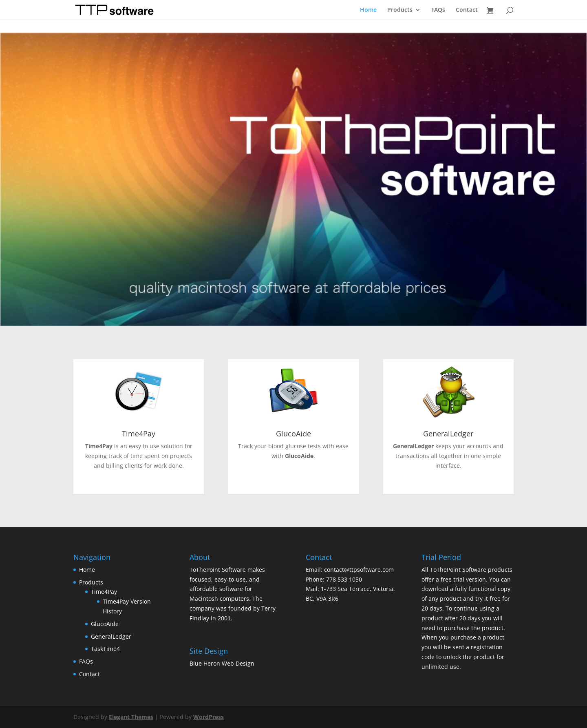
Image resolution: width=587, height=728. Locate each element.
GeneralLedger (448, 434)
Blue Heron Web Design (222, 663)
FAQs (438, 10)
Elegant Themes (131, 717)
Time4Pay (139, 434)
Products (400, 10)
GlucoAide (293, 434)
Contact (467, 10)
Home (368, 10)
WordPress (209, 717)
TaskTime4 (105, 649)
